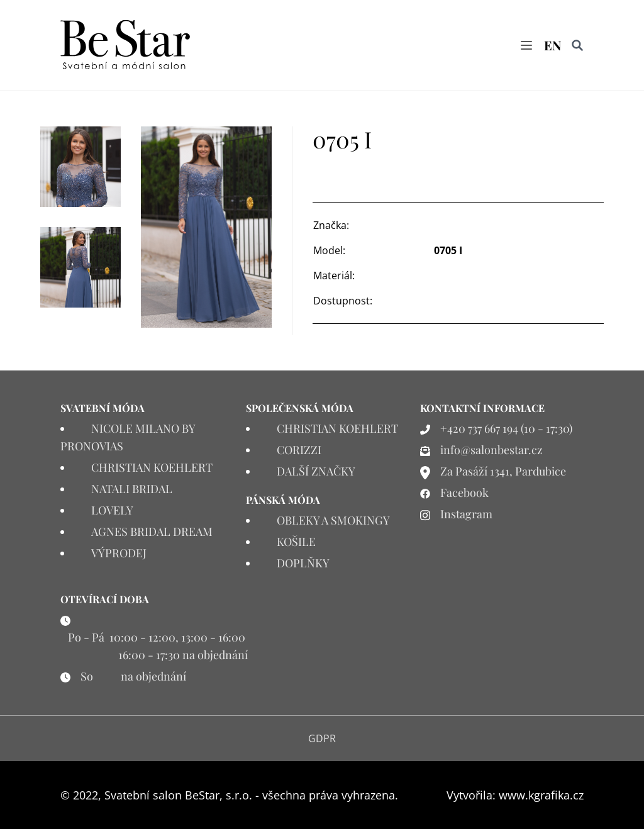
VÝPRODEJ (119, 553)
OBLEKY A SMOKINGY (333, 520)
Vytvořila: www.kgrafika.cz (515, 795)
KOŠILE (296, 542)
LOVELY (112, 510)
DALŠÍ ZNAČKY (316, 471)
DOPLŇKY (303, 563)
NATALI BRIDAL (132, 489)
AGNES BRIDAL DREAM (152, 531)
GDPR (322, 738)
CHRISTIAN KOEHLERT (152, 467)
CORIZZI (299, 450)
